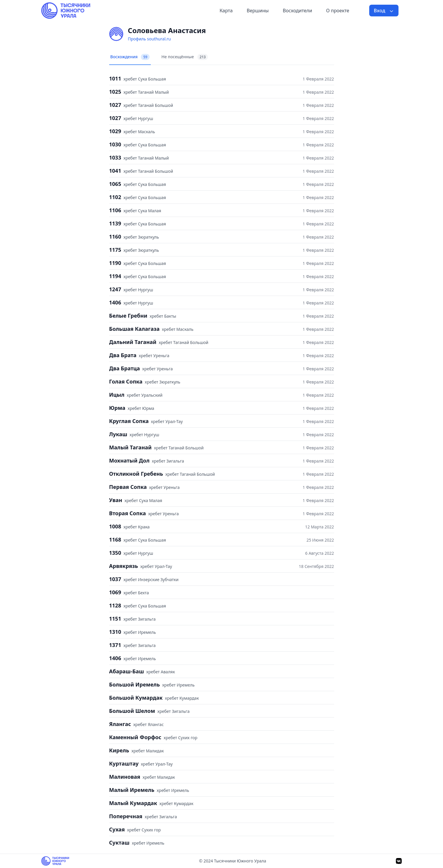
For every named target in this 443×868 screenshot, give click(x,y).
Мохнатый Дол (129, 460)
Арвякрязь (124, 566)
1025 (115, 92)
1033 (115, 157)
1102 (115, 197)
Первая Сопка (128, 487)
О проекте (338, 11)
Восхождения (130, 57)
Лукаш (118, 434)
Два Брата (123, 355)
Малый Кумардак (133, 803)
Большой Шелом (132, 711)
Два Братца (125, 368)
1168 (115, 540)
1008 (115, 526)
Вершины (258, 11)
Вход (384, 11)
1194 (115, 276)
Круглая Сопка (129, 421)
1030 (115, 144)
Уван (116, 500)
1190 (115, 263)
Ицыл (117, 395)
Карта (226, 11)
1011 (115, 78)
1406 (115, 302)
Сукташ (119, 843)
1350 (115, 553)
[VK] (399, 861)
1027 (115, 105)
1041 (115, 171)
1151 (115, 619)
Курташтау (124, 763)
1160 (115, 237)
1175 (115, 250)
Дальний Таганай (133, 342)
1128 (115, 605)
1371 (115, 645)
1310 (115, 632)
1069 (115, 592)
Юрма (117, 408)
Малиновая (125, 777)
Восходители (297, 11)
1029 (115, 131)
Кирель (119, 750)
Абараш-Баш (127, 671)
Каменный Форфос (135, 737)
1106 (115, 210)
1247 (115, 289)
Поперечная (126, 816)
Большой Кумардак (136, 698)
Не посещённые (185, 57)
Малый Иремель (132, 790)
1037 (115, 579)
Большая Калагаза (134, 329)
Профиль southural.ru (149, 39)
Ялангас (120, 724)
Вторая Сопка (128, 513)
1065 (115, 184)
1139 (115, 223)
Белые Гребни (128, 316)
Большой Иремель (135, 684)
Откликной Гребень (136, 474)
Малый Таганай (130, 447)
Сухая (117, 829)
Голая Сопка (126, 381)
